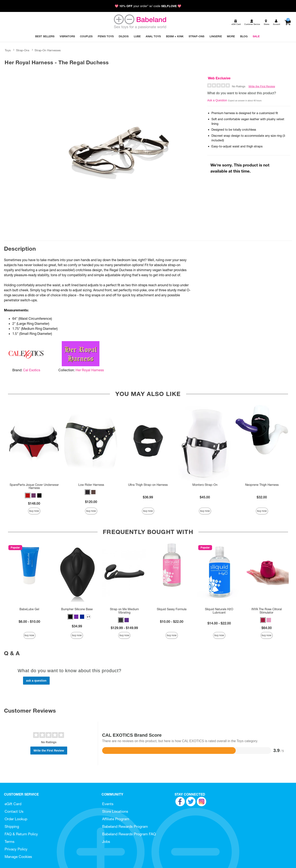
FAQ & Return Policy (21, 834)
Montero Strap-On (205, 485)
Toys (8, 50)
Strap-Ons (23, 50)
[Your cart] (288, 22)
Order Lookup (16, 819)
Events (108, 804)
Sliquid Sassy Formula (172, 609)
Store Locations (115, 811)
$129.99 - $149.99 (124, 628)
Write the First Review (262, 86)
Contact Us (14, 811)
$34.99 (77, 626)
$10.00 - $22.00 (172, 622)
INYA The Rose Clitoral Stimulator (267, 611)
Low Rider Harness (91, 485)
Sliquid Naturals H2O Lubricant (219, 611)
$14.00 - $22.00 (219, 623)
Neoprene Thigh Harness (262, 485)
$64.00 (267, 628)
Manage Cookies (18, 857)
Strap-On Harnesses (48, 50)
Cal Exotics (32, 370)
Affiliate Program (116, 819)
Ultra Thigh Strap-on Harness (148, 485)
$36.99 (148, 497)
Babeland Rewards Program (125, 826)
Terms (10, 842)
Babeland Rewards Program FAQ (129, 834)
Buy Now (34, 511)
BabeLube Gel (29, 609)
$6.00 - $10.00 (29, 622)
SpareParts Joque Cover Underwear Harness (34, 486)
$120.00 (91, 502)
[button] (28, 495)
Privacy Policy (16, 849)
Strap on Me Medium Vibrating (124, 611)
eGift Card (13, 804)
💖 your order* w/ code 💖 (148, 6)
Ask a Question (217, 100)
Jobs (106, 842)
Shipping (12, 826)
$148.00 (34, 503)
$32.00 (262, 497)
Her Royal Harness (90, 370)
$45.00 (205, 497)
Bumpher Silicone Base (77, 609)
